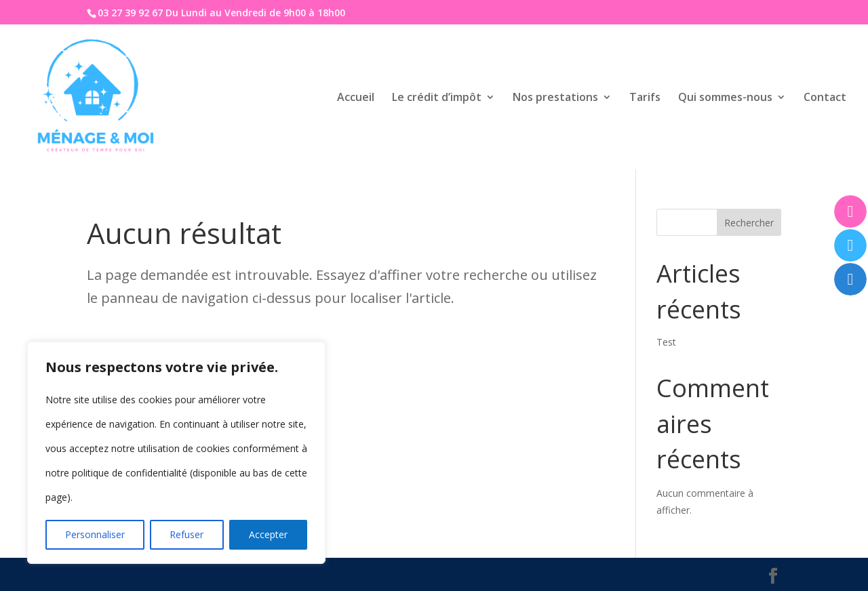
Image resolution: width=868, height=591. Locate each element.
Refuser (186, 534)
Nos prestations (555, 98)
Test (666, 342)
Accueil (356, 98)
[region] (176, 453)
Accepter (268, 534)
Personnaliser (95, 534)
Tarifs (645, 98)
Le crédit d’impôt (437, 98)
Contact (825, 98)
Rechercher (749, 223)
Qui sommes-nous (725, 98)
